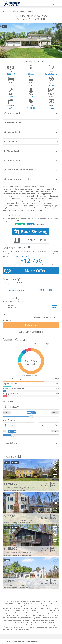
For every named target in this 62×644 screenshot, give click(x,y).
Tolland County (18, 11)
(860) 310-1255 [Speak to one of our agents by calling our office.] (45, 290)
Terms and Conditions (20, 256)
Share (42, 61)
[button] (31, 113)
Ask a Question (16, 290)
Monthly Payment (41, 344)
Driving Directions (31, 332)
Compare (30, 61)
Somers (30, 11)
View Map (31, 325)
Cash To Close (53, 344)
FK (3, 11)
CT (8, 11)
